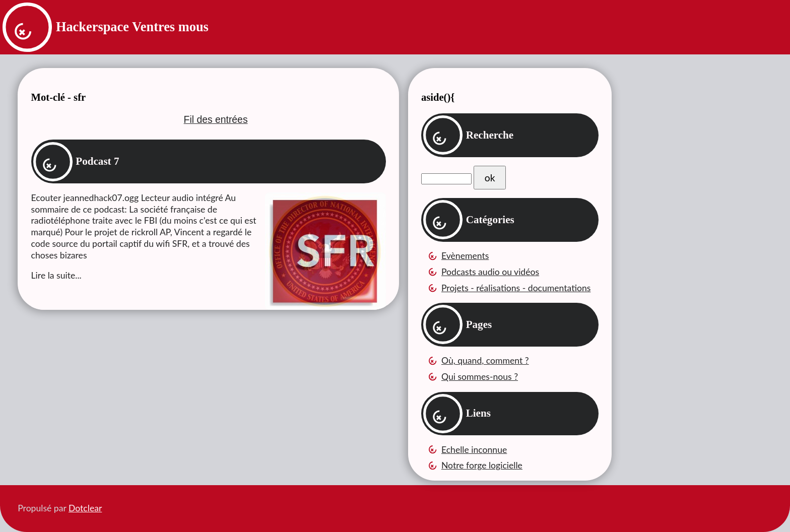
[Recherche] (446, 179)
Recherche (490, 135)
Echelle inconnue (474, 450)
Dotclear (85, 508)
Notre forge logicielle (482, 465)
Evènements (465, 256)
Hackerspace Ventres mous (132, 27)
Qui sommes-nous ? (480, 377)
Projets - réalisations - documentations (516, 288)
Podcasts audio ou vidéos (490, 272)
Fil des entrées (216, 119)
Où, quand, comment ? (485, 360)
